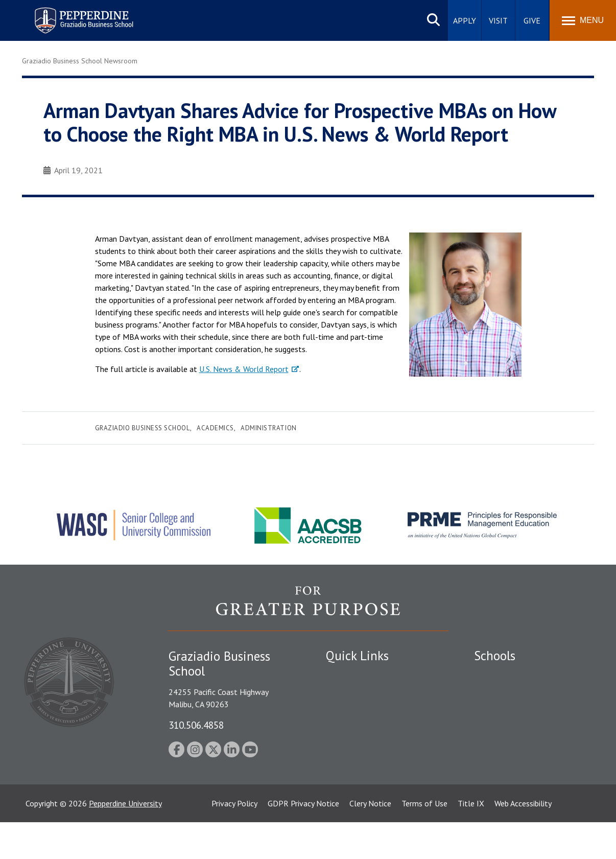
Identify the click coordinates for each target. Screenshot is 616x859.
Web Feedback (350, 799)
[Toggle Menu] (583, 20)
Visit (498, 20)
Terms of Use (424, 840)
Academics (215, 428)
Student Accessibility (361, 710)
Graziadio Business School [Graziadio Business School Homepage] (518, 710)
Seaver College (500, 675)
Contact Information (362, 764)
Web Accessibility (523, 840)
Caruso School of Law (512, 693)
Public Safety (349, 693)
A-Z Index (342, 782)
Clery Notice (370, 840)
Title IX (471, 840)
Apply (465, 20)
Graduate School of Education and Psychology (533, 734)
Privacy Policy (234, 840)
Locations (343, 675)
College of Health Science (519, 775)
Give (532, 20)
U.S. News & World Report (244, 369)
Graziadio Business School (143, 428)
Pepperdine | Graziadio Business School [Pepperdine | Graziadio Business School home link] (70, 14)
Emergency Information (366, 728)
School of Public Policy (513, 757)
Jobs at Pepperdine (358, 746)
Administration (268, 428)
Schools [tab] (495, 656)
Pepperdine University (125, 840)
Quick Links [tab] (357, 656)
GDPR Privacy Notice (303, 840)
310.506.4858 (196, 725)
